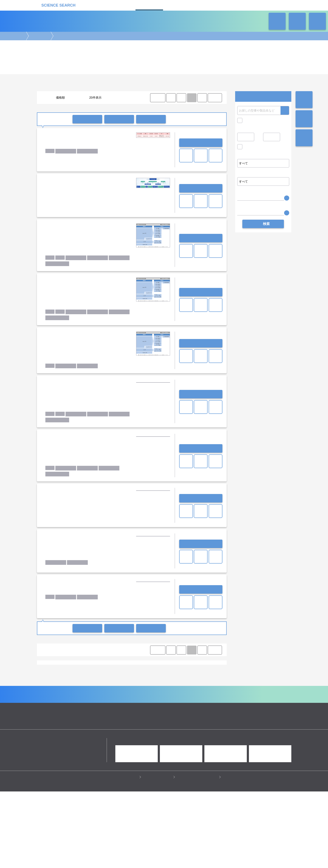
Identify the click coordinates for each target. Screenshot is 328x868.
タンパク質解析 (134, 725)
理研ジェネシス (141, 702)
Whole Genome (51, 682)
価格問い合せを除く (257, 148)
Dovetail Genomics (184, 694)
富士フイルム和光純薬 (115, 702)
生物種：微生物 (117, 713)
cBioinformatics (96, 698)
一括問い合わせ (87, 119)
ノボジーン (190, 698)
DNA (44, 713)
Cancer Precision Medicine (126, 694)
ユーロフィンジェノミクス (68, 702)
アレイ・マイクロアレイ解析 (163, 725)
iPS (53, 713)
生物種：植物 (138, 713)
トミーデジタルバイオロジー (163, 698)
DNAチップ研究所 (157, 694)
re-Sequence (86, 682)
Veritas (78, 698)
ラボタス (179, 5)
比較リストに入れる (151, 119)
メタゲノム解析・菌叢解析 (152, 682)
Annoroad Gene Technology (58, 694)
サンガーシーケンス (183, 682)
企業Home (117, 766)
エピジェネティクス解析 (72, 725)
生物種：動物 (97, 713)
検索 (285, 110)
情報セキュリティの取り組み (198, 853)
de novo (69, 682)
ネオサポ (209, 5)
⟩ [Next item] (202, 98)
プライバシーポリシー (123, 853)
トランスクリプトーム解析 (105, 725)
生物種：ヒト (77, 713)
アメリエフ (116, 698)
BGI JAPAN (99, 694)
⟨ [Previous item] (171, 98)
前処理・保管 (89, 729)
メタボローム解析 (194, 725)
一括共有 (119, 119)
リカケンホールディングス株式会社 (67, 817)
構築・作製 (71, 729)
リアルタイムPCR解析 (120, 682)
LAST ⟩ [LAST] (215, 98)
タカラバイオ (134, 698)
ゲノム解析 (39, 36)
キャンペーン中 (254, 120)
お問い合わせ (201, 143)
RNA (62, 713)
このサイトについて (158, 853)
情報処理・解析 (149, 729)
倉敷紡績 (93, 702)
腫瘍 (153, 713)
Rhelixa (65, 698)
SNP (100, 682)
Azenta (84, 694)
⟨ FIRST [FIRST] (158, 98)
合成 (58, 729)
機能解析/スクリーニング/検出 (119, 729)
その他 (203, 682)
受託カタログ (149, 5)
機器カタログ (120, 5)
